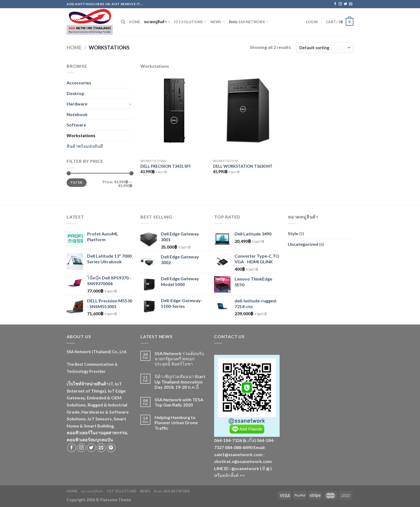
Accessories (79, 83)
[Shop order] (325, 48)
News (218, 22)
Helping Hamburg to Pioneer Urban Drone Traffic (176, 422)
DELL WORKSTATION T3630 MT (243, 166)
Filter (76, 182)
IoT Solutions (190, 22)
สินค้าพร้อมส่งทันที (85, 146)
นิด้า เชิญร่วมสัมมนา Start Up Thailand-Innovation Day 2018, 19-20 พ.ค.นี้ (180, 381)
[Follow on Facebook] (335, 4)
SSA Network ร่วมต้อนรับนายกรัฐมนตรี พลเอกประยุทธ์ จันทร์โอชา (179, 359)
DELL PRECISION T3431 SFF (166, 166)
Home (134, 22)
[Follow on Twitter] (345, 4)
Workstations (81, 135)
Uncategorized (303, 244)
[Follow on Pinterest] (111, 448)
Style (293, 233)
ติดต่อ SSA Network (249, 22)
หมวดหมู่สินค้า (157, 22)
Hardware (77, 104)
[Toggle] (130, 104)
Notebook (77, 114)
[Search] (123, 22)
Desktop (76, 93)
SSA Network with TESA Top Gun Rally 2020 (179, 402)
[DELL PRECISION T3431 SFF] (174, 116)
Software (76, 125)
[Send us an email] (351, 4)
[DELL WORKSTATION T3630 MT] (247, 116)
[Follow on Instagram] (340, 4)
